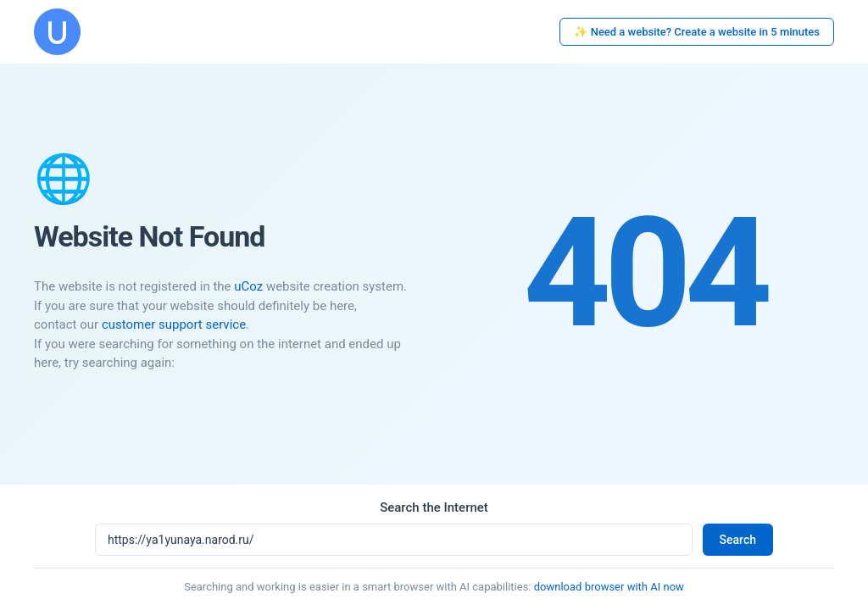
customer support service (174, 324)
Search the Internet (434, 507)
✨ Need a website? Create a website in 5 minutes (697, 32)
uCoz (248, 286)
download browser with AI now (609, 587)
